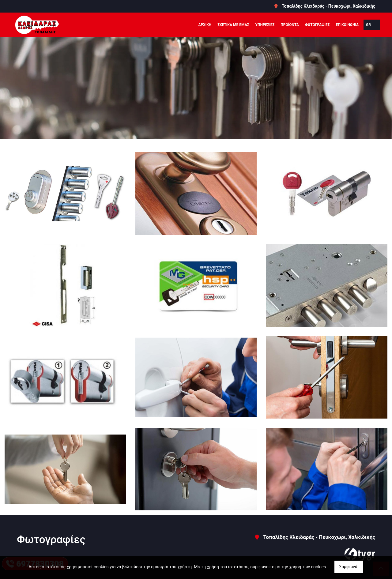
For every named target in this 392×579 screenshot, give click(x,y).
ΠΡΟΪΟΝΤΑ (290, 25)
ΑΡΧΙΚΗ (205, 25)
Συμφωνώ (349, 567)
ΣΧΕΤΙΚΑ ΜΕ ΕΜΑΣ (233, 25)
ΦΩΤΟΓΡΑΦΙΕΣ (317, 25)
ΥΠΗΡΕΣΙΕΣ (265, 25)
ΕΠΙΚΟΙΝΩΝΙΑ (347, 25)
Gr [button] (368, 25)
